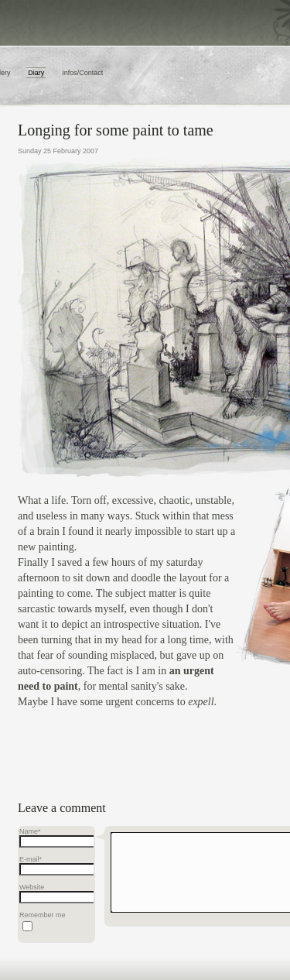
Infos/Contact (82, 73)
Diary (36, 73)
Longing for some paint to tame (116, 130)
